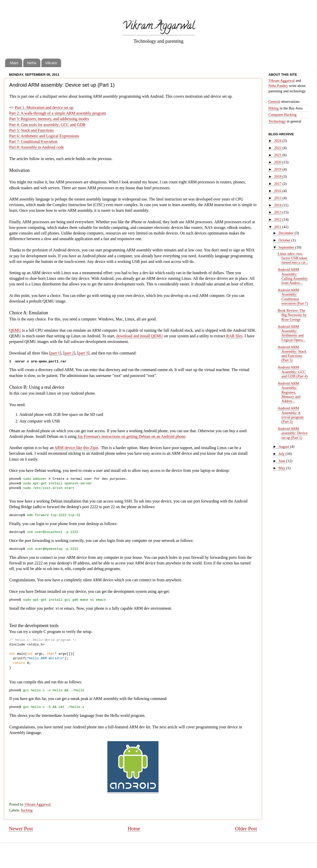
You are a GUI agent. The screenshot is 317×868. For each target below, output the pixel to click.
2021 (278, 155)
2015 (278, 198)
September (287, 247)
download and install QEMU (140, 336)
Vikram (51, 63)
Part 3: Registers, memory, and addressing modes (49, 119)
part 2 (69, 353)
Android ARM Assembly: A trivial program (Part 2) (291, 415)
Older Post (246, 829)
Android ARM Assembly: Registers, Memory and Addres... (289, 392)
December (287, 233)
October (285, 240)
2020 (278, 162)
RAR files (234, 336)
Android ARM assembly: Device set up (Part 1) (293, 433)
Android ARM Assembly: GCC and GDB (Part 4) (293, 372)
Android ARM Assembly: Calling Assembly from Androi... (293, 276)
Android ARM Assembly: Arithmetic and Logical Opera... (292, 333)
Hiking (274, 108)
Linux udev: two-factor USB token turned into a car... (293, 258)
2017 (278, 184)
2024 (278, 141)
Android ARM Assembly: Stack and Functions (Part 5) (292, 354)
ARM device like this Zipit (76, 448)
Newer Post (21, 829)
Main (14, 63)
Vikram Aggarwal (159, 27)
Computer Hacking (282, 115)
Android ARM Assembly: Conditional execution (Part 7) (293, 297)
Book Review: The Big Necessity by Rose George (292, 315)
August (284, 447)
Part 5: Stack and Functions (31, 130)
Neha (32, 63)
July (282, 454)
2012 (278, 219)
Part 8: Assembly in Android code (37, 147)
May (282, 468)
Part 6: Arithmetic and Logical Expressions (44, 136)
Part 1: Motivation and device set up (44, 108)
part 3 (83, 353)
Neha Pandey (278, 86)
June (282, 461)
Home (134, 829)
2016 (278, 191)
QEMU (15, 330)
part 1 (55, 353)
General (274, 102)
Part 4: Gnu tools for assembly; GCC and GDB (47, 125)
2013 (278, 212)
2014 (278, 205)
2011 (278, 227)
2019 (278, 169)
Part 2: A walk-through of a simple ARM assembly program (58, 113)
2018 (278, 176)
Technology (277, 121)
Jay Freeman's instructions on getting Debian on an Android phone (131, 436)
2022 (278, 148)
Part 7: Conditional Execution (33, 142)
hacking (27, 810)
